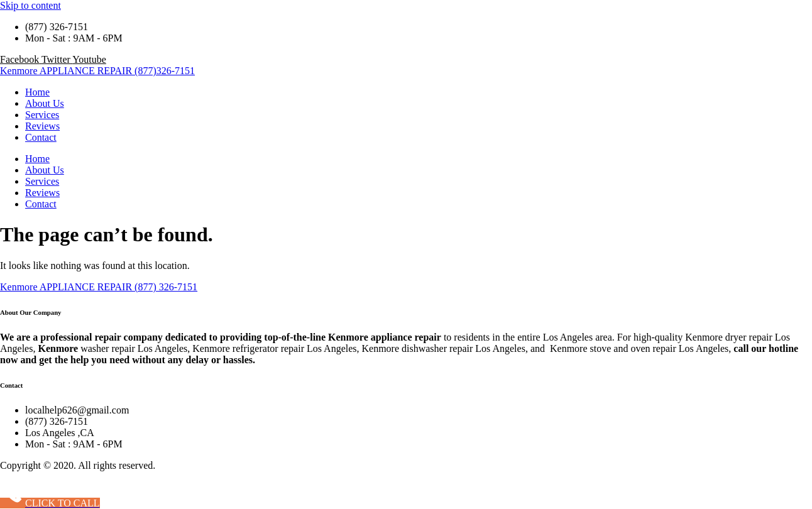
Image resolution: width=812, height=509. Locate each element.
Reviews (42, 126)
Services (42, 115)
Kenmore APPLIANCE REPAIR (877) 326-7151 (99, 287)
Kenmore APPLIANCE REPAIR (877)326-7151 (97, 71)
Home (37, 92)
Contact (41, 137)
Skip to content (30, 5)
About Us (45, 103)
